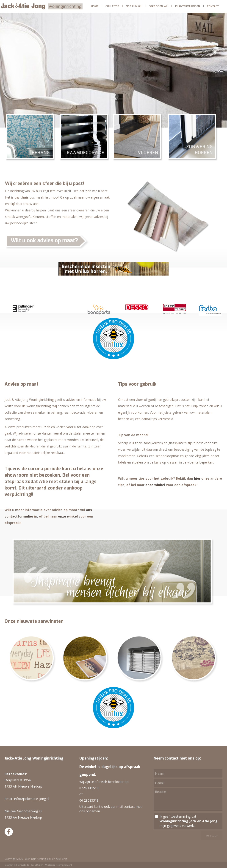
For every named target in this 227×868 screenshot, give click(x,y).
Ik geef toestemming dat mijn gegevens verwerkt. (189, 821)
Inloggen (9, 865)
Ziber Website (22, 865)
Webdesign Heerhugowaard (58, 865)
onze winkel (68, 516)
